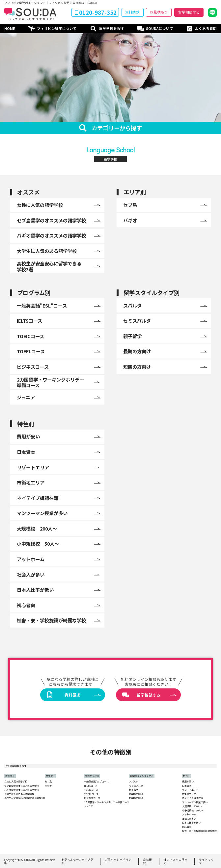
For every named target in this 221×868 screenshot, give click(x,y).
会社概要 (147, 861)
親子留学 (134, 790)
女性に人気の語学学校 (16, 782)
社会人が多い (189, 819)
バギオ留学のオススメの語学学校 (22, 790)
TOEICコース (91, 790)
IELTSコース (91, 786)
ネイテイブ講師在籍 (193, 798)
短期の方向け (136, 798)
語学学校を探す (111, 28)
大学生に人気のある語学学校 (19, 794)
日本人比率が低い (191, 823)
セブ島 (48, 782)
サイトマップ (206, 861)
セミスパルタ (136, 786)
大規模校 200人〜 (192, 806)
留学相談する (189, 12)
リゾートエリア (190, 790)
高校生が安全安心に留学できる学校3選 (25, 798)
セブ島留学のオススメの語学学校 (22, 786)
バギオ (48, 786)
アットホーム (189, 815)
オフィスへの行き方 (176, 861)
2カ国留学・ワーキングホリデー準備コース (107, 802)
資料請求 (132, 12)
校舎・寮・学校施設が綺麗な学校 (199, 831)
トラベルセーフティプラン (77, 861)
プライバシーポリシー (118, 861)
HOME (10, 28)
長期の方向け (136, 794)
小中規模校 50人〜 (193, 811)
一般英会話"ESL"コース (96, 782)
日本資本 (187, 786)
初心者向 (187, 827)
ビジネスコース (92, 798)
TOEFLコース (91, 794)
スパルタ (134, 782)
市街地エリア (189, 794)
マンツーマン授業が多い (195, 802)
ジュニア (88, 806)
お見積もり (159, 12)
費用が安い (188, 782)
